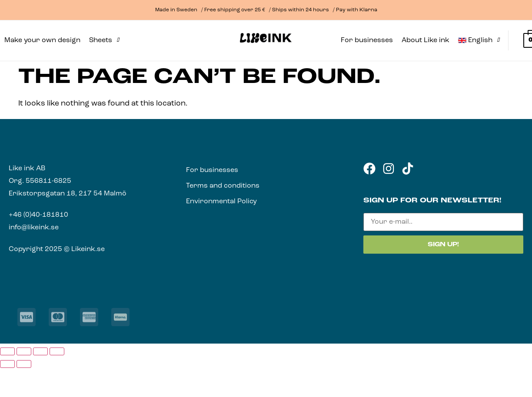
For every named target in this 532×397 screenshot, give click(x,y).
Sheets (104, 40)
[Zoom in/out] (7, 351)
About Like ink (426, 40)
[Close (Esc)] (57, 351)
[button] (104, 40)
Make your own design (42, 40)
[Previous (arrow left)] (7, 364)
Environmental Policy (221, 202)
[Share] (40, 351)
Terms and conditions (223, 186)
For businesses (367, 40)
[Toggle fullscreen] (24, 351)
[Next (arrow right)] (24, 364)
